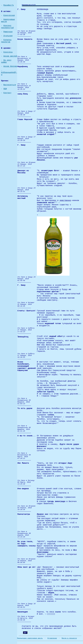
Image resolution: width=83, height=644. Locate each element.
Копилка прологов (6, 41)
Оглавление (52, 638)
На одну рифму (6, 61)
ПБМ (5, 89)
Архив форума (10, 66)
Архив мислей (10, 56)
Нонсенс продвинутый (7, 27)
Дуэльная (8, 36)
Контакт (7, 93)
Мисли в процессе (69, 638)
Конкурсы (8, 52)
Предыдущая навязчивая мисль (30, 638)
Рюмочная (8, 32)
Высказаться (10, 85)
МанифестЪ (9, 5)
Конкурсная (9, 16)
